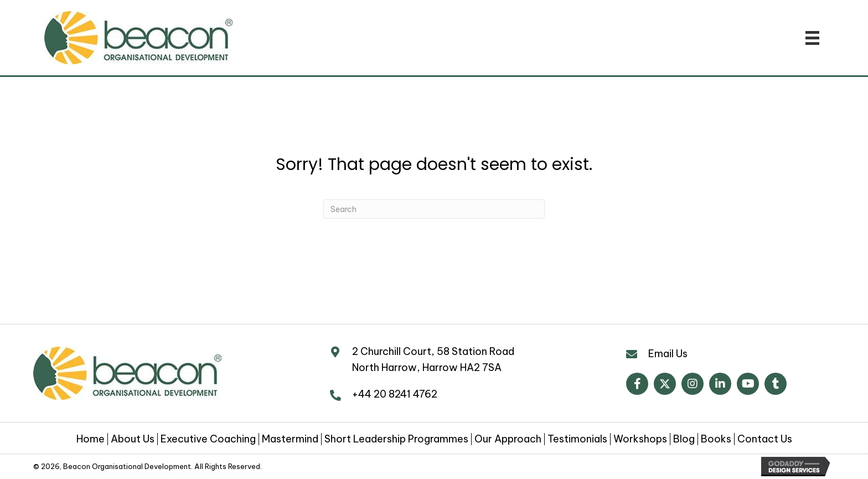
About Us (133, 439)
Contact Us (765, 439)
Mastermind (290, 439)
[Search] (434, 209)
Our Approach (508, 439)
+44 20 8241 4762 (395, 394)
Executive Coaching (208, 439)
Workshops (640, 439)
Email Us (668, 354)
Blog (684, 439)
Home (91, 439)
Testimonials (577, 439)
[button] (637, 384)
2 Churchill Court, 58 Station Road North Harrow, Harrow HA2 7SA (433, 359)
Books (716, 439)
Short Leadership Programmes (396, 439)
